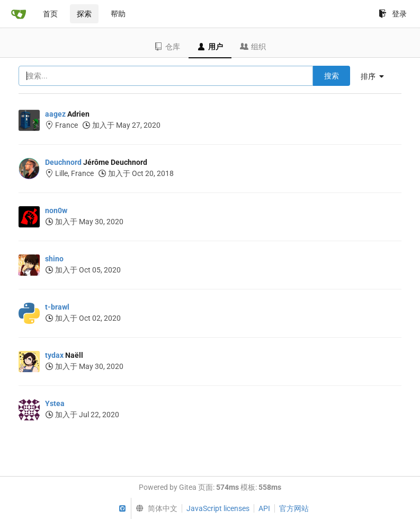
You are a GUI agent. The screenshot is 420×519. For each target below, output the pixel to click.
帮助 (118, 14)
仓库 (167, 47)
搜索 (332, 76)
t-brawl (57, 307)
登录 (393, 14)
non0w (56, 210)
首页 (50, 14)
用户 (210, 47)
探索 (84, 14)
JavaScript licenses (218, 508)
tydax (54, 355)
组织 (253, 47)
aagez (55, 114)
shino (54, 259)
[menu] (376, 76)
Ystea (55, 403)
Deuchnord (63, 162)
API (264, 508)
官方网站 (294, 508)
